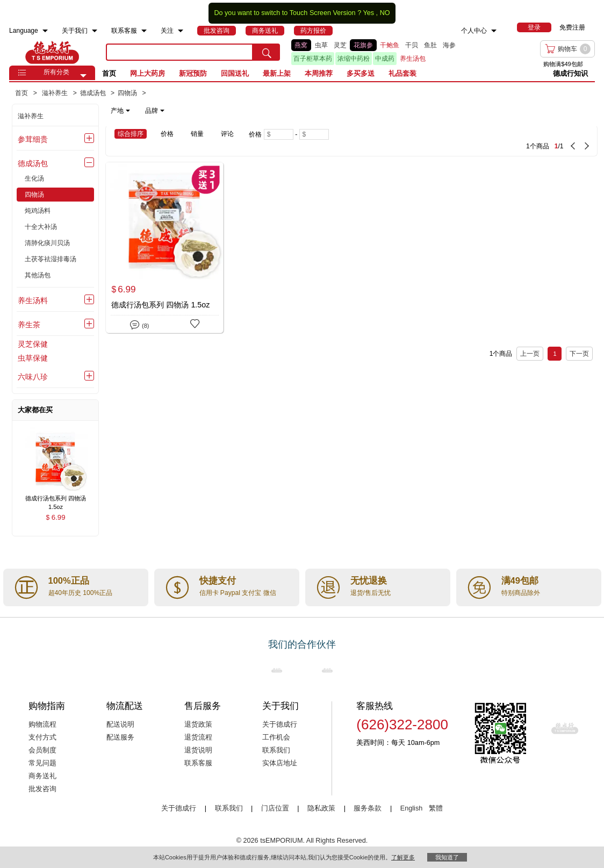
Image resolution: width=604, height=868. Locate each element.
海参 (449, 45)
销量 (197, 134)
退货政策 (198, 724)
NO (385, 13)
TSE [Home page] (52, 52)
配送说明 (120, 724)
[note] (138, 111)
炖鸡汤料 (38, 211)
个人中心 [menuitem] (474, 31)
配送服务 (120, 737)
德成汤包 (33, 163)
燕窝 (301, 45)
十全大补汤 (41, 227)
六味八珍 (33, 377)
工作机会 (276, 737)
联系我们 (276, 750)
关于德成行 (280, 724)
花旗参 (363, 45)
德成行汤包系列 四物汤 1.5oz (160, 305)
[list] (390, 52)
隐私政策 (321, 808)
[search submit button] (267, 52)
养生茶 (29, 325)
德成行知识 (570, 73)
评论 (227, 134)
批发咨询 (42, 789)
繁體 (436, 808)
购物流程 (42, 724)
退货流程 (198, 737)
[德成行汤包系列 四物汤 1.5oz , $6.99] (55, 499)
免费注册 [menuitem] (572, 27)
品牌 (155, 111)
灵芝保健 (33, 344)
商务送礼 (42, 776)
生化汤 (34, 178)
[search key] (179, 52)
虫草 (321, 45)
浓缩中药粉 (354, 59)
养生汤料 (33, 300)
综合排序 (131, 134)
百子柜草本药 (313, 59)
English (412, 808)
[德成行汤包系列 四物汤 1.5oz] (164, 248)
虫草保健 (33, 358)
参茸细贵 (33, 139)
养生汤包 (413, 59)
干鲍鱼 (390, 45)
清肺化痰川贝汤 (47, 243)
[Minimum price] (279, 134)
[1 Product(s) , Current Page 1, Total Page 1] (481, 141)
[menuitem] (45, 31)
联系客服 (198, 763)
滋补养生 (31, 116)
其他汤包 (38, 275)
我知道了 (447, 857)
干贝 (412, 45)
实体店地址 (280, 763)
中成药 (385, 59)
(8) (139, 324)
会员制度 (42, 750)
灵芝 (340, 45)
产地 (120, 111)
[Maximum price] (314, 134)
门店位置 (275, 808)
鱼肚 (430, 45)
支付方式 (42, 737)
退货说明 (198, 750)
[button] (83, 76)
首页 (109, 73)
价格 (167, 134)
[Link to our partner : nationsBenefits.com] (277, 670)
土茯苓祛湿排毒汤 (51, 259)
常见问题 (42, 763)
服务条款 (368, 808)
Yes (368, 13)
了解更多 (403, 857)
